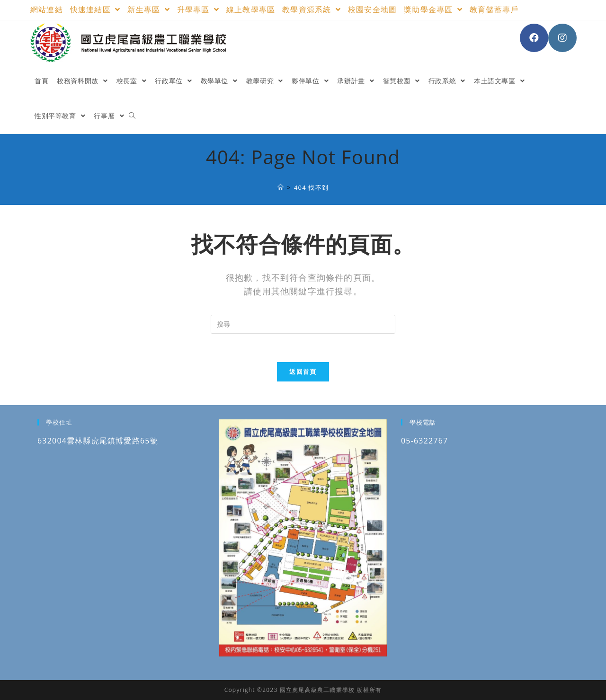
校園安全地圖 (372, 9)
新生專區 (148, 9)
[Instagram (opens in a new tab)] (562, 38)
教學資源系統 (312, 9)
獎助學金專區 (433, 9)
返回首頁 (303, 372)
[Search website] (132, 116)
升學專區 (198, 9)
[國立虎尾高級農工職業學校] (281, 187)
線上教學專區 (251, 9)
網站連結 (47, 9)
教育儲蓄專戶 (494, 9)
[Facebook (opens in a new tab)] (534, 38)
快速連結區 (95, 9)
